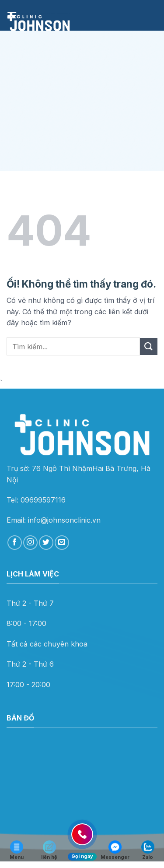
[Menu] (12, 15)
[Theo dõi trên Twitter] (46, 543)
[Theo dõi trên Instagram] (30, 543)
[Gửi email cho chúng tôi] (62, 543)
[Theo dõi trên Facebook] (15, 543)
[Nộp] (149, 346)
